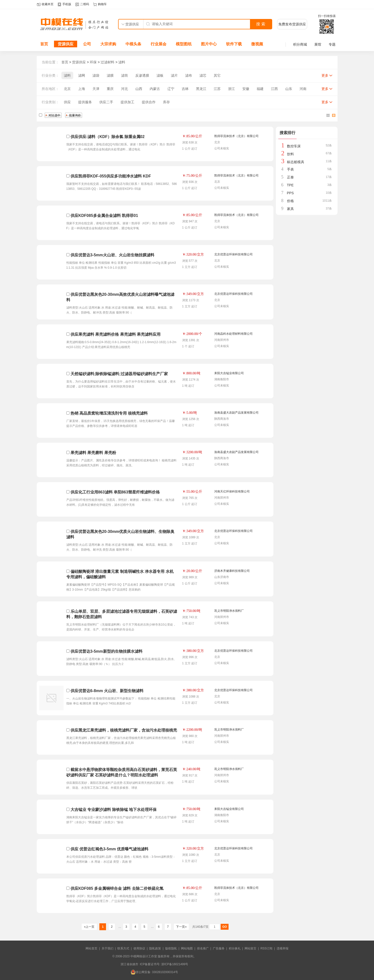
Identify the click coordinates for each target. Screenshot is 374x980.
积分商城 (300, 44)
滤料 (122, 62)
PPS (290, 193)
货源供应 (66, 44)
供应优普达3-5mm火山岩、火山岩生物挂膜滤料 (112, 255)
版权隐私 (171, 948)
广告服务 (219, 948)
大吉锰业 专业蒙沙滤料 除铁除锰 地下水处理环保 (114, 810)
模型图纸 (184, 44)
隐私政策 (155, 948)
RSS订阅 (266, 948)
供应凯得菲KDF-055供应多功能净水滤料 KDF (111, 176)
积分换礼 (235, 948)
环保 (93, 62)
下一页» (181, 927)
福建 (260, 89)
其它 (217, 75)
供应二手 (106, 102)
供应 (67, 102)
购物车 (102, 4)
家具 (290, 209)
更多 (325, 75)
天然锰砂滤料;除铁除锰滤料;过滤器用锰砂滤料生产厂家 (119, 374)
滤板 (160, 75)
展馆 (318, 44)
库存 (166, 102)
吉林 (185, 89)
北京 (67, 89)
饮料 (290, 154)
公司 (87, 44)
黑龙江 (201, 89)
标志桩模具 (296, 162)
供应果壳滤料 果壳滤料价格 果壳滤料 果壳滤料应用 (116, 334)
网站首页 (91, 948)
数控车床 (294, 146)
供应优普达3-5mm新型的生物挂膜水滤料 (107, 651)
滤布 (189, 75)
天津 (96, 89)
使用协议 (139, 948)
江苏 (217, 89)
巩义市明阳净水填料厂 (229, 611)
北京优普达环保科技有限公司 (233, 254)
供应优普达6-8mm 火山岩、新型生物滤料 (107, 691)
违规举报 (283, 948)
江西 (274, 89)
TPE (290, 185)
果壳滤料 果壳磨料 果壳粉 (93, 453)
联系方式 (123, 948)
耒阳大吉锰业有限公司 (229, 373)
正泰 (290, 177)
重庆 (110, 89)
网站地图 (187, 948)
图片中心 (209, 44)
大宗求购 (108, 44)
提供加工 (127, 102)
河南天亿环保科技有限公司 (232, 491)
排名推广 (203, 948)
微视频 (257, 44)
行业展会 (159, 44)
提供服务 (85, 102)
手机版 (67, 4)
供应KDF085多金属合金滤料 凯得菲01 (104, 216)
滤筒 (125, 75)
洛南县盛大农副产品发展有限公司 (236, 413)
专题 (332, 44)
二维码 (85, 4)
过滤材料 (107, 62)
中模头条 (133, 44)
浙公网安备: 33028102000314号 (154, 972)
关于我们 (107, 948)
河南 (303, 89)
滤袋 (96, 75)
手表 (290, 169)
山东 (289, 89)
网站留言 (250, 948)
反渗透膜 (142, 75)
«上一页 (89, 927)
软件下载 (234, 44)
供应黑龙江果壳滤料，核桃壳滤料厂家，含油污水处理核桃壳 (124, 730)
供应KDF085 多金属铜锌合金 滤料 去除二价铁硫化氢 (117, 888)
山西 (139, 89)
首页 (44, 44)
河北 (125, 89)
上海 (82, 89)
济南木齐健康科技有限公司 (232, 571)
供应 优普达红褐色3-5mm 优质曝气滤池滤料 (109, 849)
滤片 (174, 75)
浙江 (232, 89)
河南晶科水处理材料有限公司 (233, 334)
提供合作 (149, 102)
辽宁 (171, 89)
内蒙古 (155, 89)
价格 (290, 201)
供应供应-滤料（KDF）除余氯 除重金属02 (107, 137)
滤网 (82, 75)
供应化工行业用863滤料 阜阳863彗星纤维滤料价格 (115, 492)
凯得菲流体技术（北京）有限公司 (236, 136)
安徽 (246, 89)
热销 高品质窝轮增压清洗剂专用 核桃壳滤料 (109, 413)
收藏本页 (48, 4)
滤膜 (110, 75)
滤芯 (203, 75)
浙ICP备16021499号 (175, 964)
